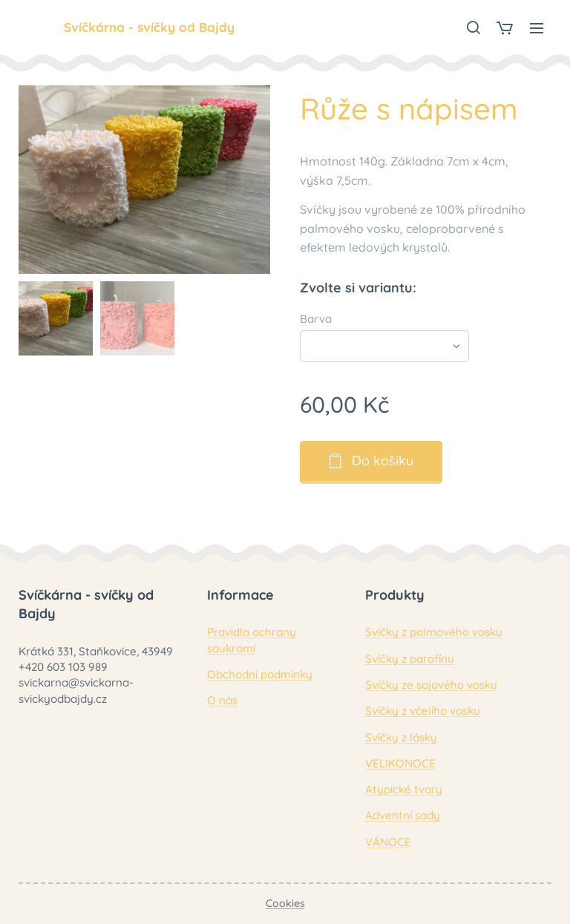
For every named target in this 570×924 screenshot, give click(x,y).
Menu (537, 28)
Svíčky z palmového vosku (434, 632)
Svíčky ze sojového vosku (431, 685)
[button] (473, 27)
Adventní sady (403, 815)
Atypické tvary (404, 789)
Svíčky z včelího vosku (423, 711)
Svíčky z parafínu (410, 658)
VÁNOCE (388, 841)
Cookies (285, 903)
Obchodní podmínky (260, 674)
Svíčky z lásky (401, 737)
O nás (222, 700)
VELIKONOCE (400, 763)
